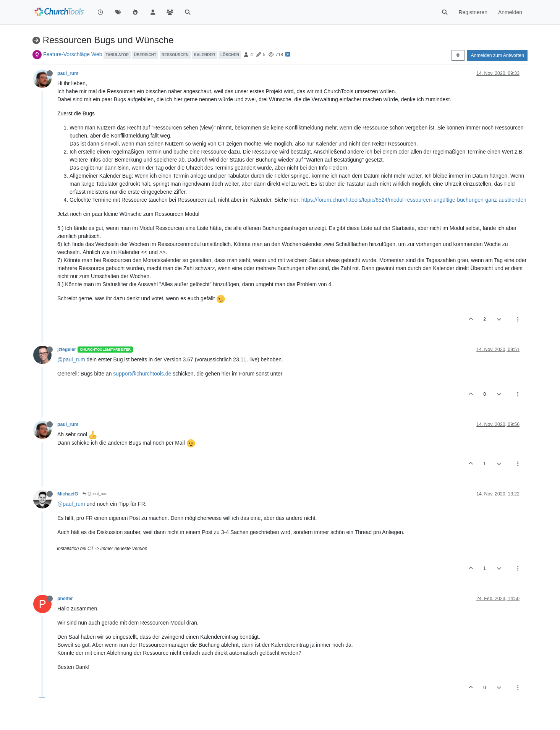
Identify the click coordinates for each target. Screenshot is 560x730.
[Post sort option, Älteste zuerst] (458, 55)
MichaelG (68, 494)
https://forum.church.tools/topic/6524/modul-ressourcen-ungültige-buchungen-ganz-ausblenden (414, 200)
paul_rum (68, 73)
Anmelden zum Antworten (497, 55)
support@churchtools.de (142, 374)
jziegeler (67, 350)
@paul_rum (71, 359)
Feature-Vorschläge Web (73, 54)
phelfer (65, 599)
